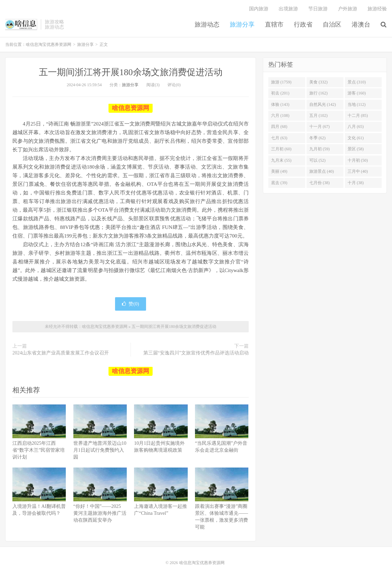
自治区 (332, 24)
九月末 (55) (281, 160)
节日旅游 (318, 9)
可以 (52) (317, 160)
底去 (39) (279, 183)
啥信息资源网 (131, 108)
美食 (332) (318, 82)
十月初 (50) (358, 160)
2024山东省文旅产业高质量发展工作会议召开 (61, 353)
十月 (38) (356, 183)
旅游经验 (377, 9)
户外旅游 (348, 9)
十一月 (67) (319, 127)
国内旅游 (259, 9)
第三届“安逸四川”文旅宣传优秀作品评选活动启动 (196, 353)
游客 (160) (357, 93)
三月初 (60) (281, 149)
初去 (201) (280, 93)
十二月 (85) (358, 116)
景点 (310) (357, 82)
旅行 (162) (318, 93)
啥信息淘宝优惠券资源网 (21, 24)
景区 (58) (356, 149)
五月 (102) (318, 116)
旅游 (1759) (281, 82)
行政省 (303, 24)
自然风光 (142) (323, 104)
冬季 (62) (317, 138)
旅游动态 (207, 24)
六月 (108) (280, 116)
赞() (130, 304)
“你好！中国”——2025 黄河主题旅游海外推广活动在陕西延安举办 (100, 513)
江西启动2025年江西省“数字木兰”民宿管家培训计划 (39, 450)
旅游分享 (242, 24)
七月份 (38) (319, 183)
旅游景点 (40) (322, 171)
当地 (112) (357, 104)
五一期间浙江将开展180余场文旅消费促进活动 (131, 72)
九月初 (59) (319, 149)
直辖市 (274, 24)
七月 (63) (279, 138)
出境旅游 (288, 9)
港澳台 (361, 24)
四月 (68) (279, 127)
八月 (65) (356, 127)
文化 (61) (356, 138)
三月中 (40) (358, 171)
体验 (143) (280, 104)
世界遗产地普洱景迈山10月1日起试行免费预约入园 (100, 450)
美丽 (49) (279, 171)
